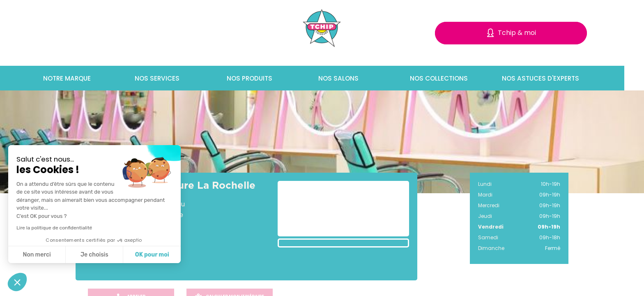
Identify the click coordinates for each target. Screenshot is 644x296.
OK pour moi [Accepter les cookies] (152, 255)
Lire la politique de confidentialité (54, 228)
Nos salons (346, 78)
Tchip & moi (517, 33)
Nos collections (446, 78)
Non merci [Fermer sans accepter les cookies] (37, 255)
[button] (17, 282)
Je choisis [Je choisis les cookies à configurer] (94, 255)
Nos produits (258, 78)
